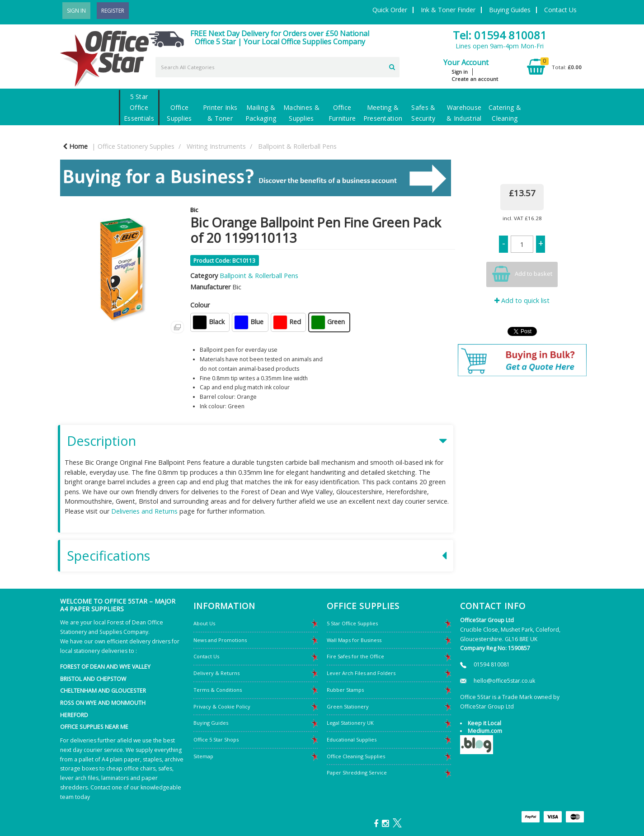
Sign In (76, 11)
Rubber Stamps (345, 690)
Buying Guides (510, 10)
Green (328, 322)
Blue (249, 322)
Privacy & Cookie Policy (222, 706)
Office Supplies (179, 113)
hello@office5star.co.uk (504, 681)
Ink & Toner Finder (448, 10)
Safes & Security (423, 113)
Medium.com (485, 731)
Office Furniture (342, 113)
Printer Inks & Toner (220, 113)
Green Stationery (348, 706)
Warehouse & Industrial (464, 113)
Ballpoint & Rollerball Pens (297, 146)
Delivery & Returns (216, 673)
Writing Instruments (216, 146)
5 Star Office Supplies (352, 623)
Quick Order (390, 10)
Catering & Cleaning (505, 113)
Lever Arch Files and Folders (361, 673)
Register (113, 11)
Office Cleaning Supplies (356, 756)
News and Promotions (220, 640)
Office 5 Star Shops (216, 739)
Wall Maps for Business (354, 640)
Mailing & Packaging (261, 113)
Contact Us (560, 10)
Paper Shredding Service (357, 772)
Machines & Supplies (301, 113)
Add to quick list (522, 300)
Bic (194, 210)
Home (75, 146)
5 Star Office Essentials (139, 107)
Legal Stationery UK (350, 723)
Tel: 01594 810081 (500, 35)
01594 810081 (492, 664)
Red (287, 322)
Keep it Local (484, 723)
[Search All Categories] (277, 67)
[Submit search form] (392, 66)
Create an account (475, 79)
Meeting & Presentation (383, 113)
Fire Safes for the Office (355, 656)
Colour (200, 305)
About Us (204, 623)
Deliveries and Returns (144, 511)
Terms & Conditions (218, 690)
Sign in (460, 72)
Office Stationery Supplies (136, 146)
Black (209, 322)
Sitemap (203, 756)
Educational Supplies (352, 739)
